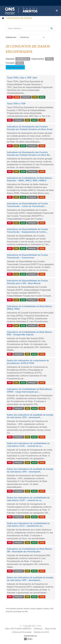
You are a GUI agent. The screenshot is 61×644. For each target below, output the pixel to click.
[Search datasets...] (27, 28)
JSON (17, 97)
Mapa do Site (51, 629)
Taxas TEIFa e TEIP (16, 104)
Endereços (38, 629)
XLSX (42, 97)
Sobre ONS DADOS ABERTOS (18, 629)
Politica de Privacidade (22, 632)
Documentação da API (19, 612)
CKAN (28, 639)
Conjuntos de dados (19, 18)
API (52, 609)
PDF (10, 97)
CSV (35, 97)
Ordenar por (11, 37)
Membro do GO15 (42, 632)
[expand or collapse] (57, 11)
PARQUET (26, 97)
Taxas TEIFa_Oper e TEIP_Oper (22, 78)
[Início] (3, 18)
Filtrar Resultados (15, 67)
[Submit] (52, 28)
